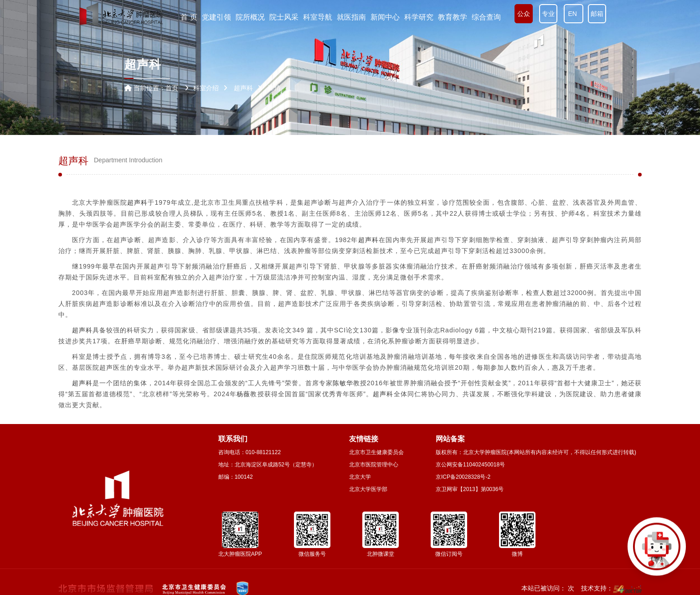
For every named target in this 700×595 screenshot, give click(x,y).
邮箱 (597, 14)
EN (574, 14)
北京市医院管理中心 (374, 465)
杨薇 (243, 394)
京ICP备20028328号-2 (463, 477)
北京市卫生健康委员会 (376, 452)
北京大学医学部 (368, 489)
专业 (548, 14)
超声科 (137, 202)
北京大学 (360, 477)
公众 (524, 14)
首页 (172, 88)
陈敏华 (343, 383)
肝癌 (233, 266)
